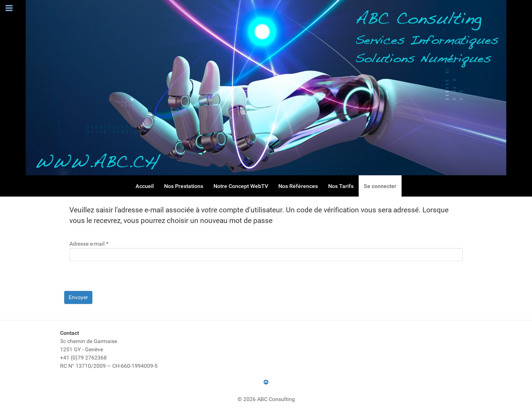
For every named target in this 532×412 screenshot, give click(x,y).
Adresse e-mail (89, 244)
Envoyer (78, 297)
